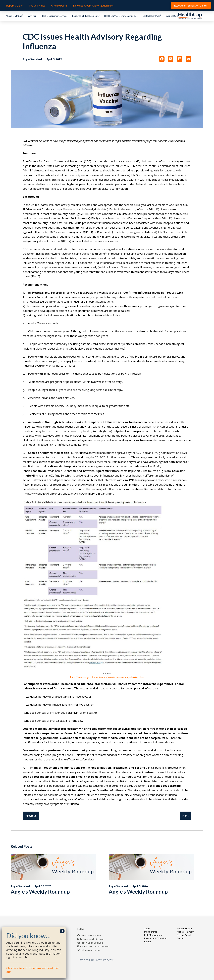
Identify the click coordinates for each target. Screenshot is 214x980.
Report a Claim (184, 929)
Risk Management (153, 935)
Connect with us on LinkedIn (94, 946)
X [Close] (62, 931)
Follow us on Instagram (92, 939)
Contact (181, 938)
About (147, 929)
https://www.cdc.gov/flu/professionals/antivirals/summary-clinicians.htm (107, 677)
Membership (151, 932)
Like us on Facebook (91, 935)
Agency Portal (184, 935)
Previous (31, 815)
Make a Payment (186, 932)
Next (185, 815)
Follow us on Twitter (91, 950)
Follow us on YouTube (92, 943)
